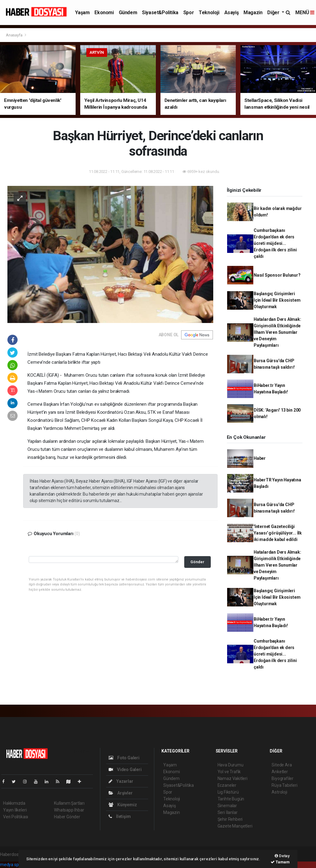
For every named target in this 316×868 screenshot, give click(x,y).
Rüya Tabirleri (284, 785)
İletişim (120, 816)
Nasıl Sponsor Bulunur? (277, 275)
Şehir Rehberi (230, 819)
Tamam (280, 862)
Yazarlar (121, 781)
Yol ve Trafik (229, 772)
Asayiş (232, 13)
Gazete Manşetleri (235, 826)
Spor (189, 13)
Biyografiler (283, 778)
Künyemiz (123, 805)
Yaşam (82, 13)
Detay (282, 856)
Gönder (197, 562)
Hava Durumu (231, 765)
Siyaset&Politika (160, 13)
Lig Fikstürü (228, 792)
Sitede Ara (282, 765)
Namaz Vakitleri (233, 778)
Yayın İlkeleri (15, 810)
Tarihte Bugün (231, 799)
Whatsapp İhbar (69, 810)
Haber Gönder (67, 817)
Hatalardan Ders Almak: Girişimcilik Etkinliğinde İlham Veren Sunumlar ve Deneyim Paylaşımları (277, 332)
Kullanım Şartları (69, 803)
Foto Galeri (124, 758)
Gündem (128, 13)
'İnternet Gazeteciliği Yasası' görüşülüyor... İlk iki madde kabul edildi (278, 533)
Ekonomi (104, 13)
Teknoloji (209, 13)
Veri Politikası (16, 817)
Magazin (253, 13)
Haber (260, 458)
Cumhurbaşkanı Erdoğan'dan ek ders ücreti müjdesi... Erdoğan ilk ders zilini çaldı (275, 243)
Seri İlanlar (228, 812)
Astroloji (279, 792)
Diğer (274, 13)
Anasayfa (15, 35)
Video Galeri (125, 769)
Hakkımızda (14, 803)
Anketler (280, 772)
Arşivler (121, 793)
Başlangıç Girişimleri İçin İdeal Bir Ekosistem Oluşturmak (277, 300)
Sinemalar (227, 806)
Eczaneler (227, 785)
